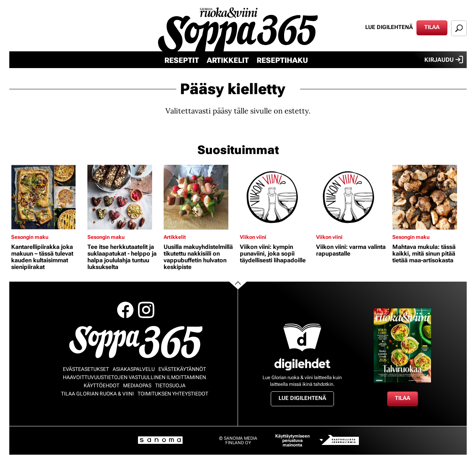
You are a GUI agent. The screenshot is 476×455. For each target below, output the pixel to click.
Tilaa (432, 27)
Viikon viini (253, 237)
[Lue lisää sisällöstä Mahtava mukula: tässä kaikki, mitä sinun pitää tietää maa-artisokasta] (429, 197)
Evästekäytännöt (182, 369)
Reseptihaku (282, 60)
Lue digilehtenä (389, 27)
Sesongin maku (30, 237)
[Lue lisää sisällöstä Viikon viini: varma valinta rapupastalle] (352, 197)
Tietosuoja (170, 385)
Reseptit (182, 60)
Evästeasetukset (86, 369)
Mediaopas (137, 385)
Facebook (125, 310)
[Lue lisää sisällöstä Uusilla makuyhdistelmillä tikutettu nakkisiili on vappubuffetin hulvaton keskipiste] (200, 197)
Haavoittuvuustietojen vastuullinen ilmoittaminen (134, 377)
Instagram (146, 310)
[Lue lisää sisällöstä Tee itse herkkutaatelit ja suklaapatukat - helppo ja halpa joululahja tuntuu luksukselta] (124, 197)
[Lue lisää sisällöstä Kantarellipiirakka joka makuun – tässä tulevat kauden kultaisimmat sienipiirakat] (47, 197)
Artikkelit (228, 60)
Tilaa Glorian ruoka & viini (97, 394)
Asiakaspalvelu (134, 369)
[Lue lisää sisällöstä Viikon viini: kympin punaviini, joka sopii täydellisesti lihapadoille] (276, 197)
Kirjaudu (444, 60)
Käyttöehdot (102, 385)
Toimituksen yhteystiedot (173, 394)
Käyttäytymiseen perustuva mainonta (292, 440)
